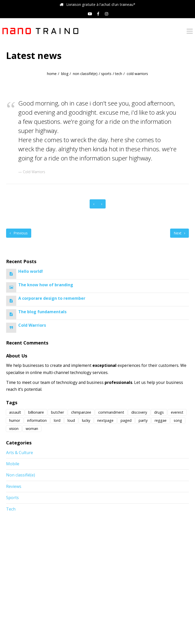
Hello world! (31, 271)
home (52, 74)
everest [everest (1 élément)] (177, 412)
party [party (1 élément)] (143, 420)
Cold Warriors (32, 325)
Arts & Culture (20, 453)
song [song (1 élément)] (178, 420)
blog (65, 74)
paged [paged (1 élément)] (126, 420)
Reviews (14, 486)
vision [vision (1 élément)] (14, 429)
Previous (19, 233)
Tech (119, 74)
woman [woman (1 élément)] (32, 429)
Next (180, 233)
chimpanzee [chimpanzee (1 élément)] (81, 412)
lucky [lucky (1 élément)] (86, 420)
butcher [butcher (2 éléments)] (58, 412)
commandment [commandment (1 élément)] (111, 412)
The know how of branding (46, 285)
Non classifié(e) (85, 74)
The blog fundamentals (42, 312)
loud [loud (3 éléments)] (71, 420)
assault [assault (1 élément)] (15, 412)
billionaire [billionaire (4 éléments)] (36, 412)
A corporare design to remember (52, 298)
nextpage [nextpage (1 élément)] (105, 420)
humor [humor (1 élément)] (15, 420)
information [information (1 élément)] (37, 420)
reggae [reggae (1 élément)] (161, 420)
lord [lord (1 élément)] (57, 420)
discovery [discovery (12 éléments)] (139, 412)
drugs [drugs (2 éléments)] (159, 412)
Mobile (13, 464)
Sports (106, 74)
